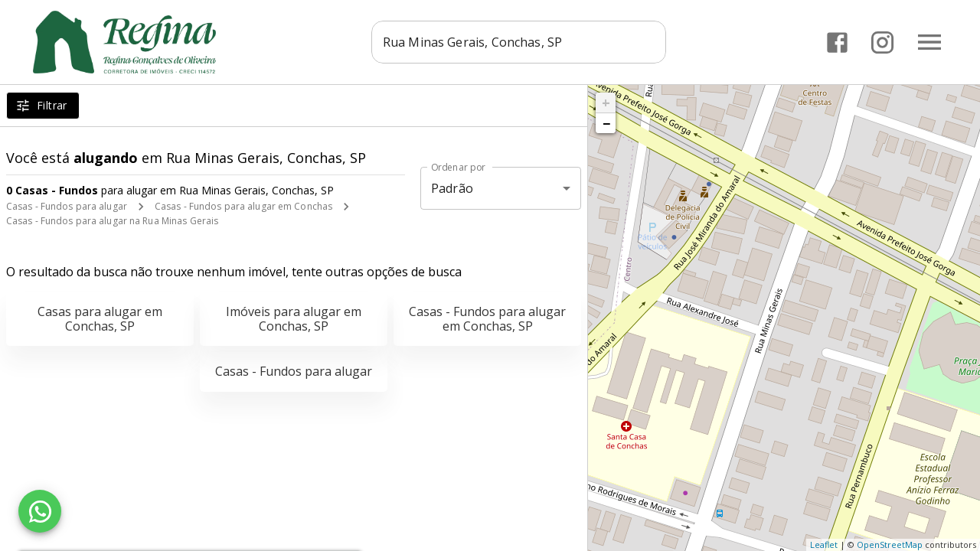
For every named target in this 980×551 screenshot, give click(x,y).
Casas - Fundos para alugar (67, 206)
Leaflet (824, 544)
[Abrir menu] (929, 42)
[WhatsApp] (40, 511)
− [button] (606, 123)
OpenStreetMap (890, 544)
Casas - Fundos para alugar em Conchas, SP (487, 319)
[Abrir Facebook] (837, 42)
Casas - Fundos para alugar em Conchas (243, 206)
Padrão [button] (452, 188)
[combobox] (519, 42)
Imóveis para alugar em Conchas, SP (294, 319)
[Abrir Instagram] (882, 42)
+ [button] (606, 103)
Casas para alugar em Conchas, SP (100, 319)
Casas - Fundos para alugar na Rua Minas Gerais (112, 221)
